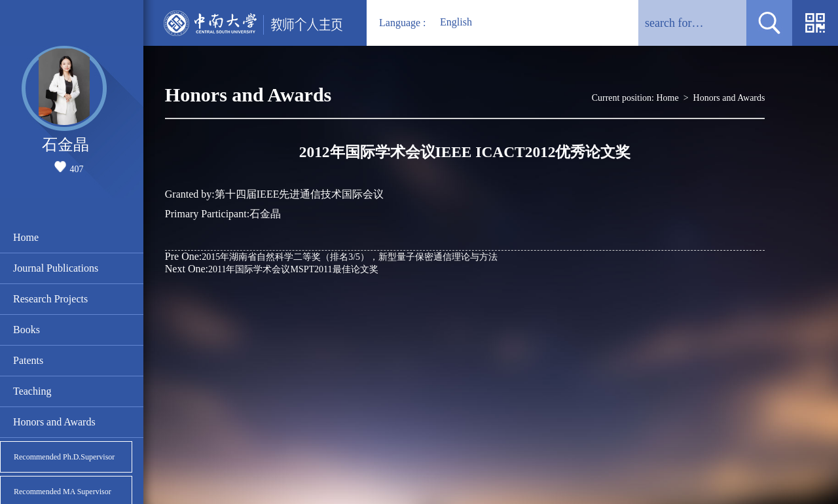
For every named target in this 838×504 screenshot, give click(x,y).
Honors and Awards (54, 422)
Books (27, 330)
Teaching (32, 391)
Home (26, 237)
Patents (28, 360)
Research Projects (50, 299)
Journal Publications (56, 268)
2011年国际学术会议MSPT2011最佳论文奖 (272, 269)
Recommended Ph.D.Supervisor (64, 457)
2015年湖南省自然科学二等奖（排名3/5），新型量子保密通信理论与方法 (331, 256)
